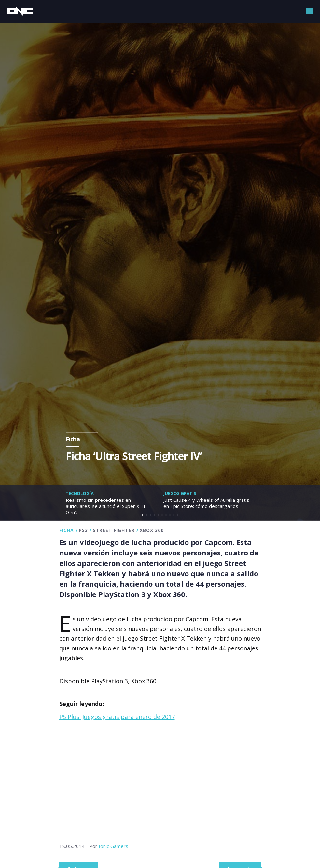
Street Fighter (114, 530)
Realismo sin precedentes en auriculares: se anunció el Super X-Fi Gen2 (105, 506)
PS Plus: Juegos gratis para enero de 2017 (117, 717)
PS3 (83, 530)
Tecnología (80, 493)
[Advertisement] (160, 780)
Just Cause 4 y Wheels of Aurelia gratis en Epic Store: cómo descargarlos (206, 503)
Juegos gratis (180, 493)
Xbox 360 (152, 530)
